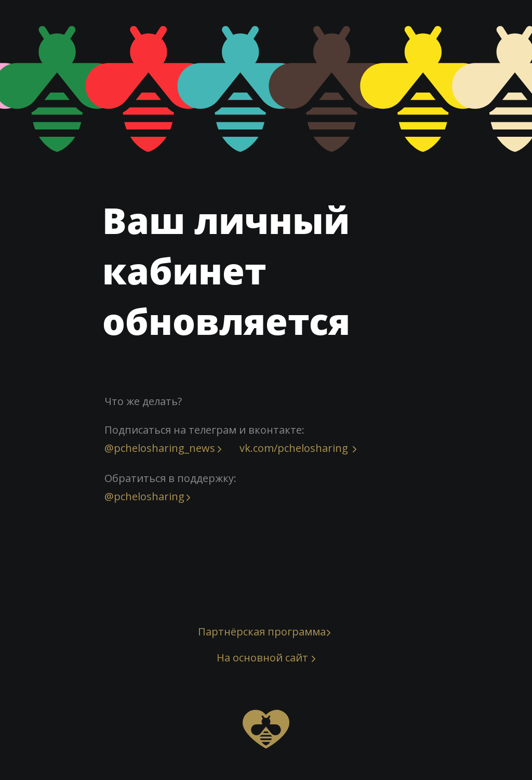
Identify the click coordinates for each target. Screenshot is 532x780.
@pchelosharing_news (160, 448)
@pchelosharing (144, 496)
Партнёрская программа (262, 632)
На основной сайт (262, 658)
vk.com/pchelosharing (294, 448)
